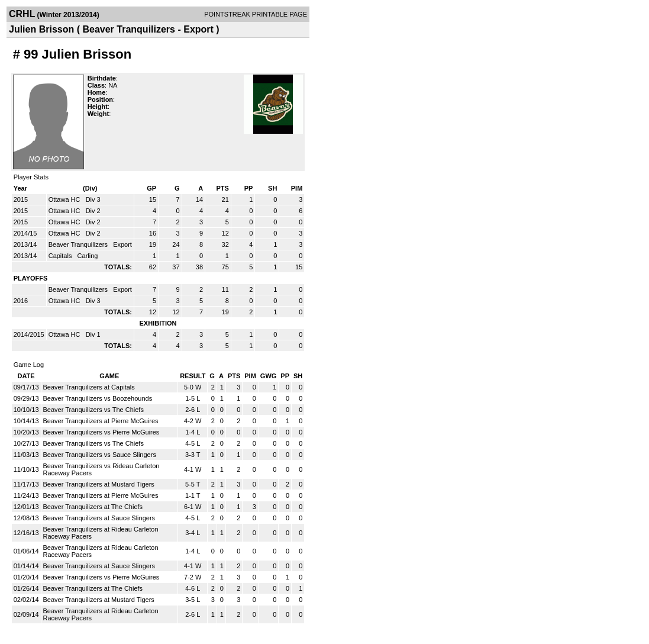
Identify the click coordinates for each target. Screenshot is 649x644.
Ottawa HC (65, 199)
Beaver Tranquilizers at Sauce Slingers (99, 518)
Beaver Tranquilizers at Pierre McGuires (101, 421)
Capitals (61, 256)
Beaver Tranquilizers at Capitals (89, 387)
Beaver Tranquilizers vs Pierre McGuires (101, 432)
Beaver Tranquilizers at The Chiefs (93, 507)
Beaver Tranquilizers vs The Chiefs (93, 410)
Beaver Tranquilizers (79, 244)
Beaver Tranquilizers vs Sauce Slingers (100, 455)
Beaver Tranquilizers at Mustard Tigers (99, 484)
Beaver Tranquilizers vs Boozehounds (98, 398)
